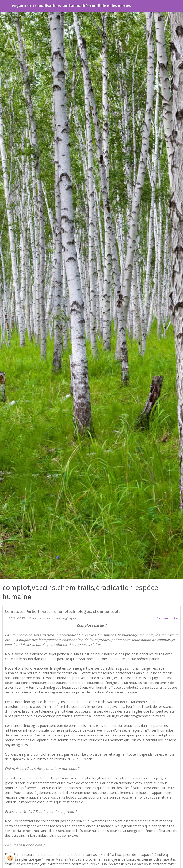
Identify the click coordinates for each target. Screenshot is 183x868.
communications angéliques (57, 618)
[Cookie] (10, 858)
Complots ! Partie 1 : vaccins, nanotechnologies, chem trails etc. (63, 611)
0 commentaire (167, 618)
